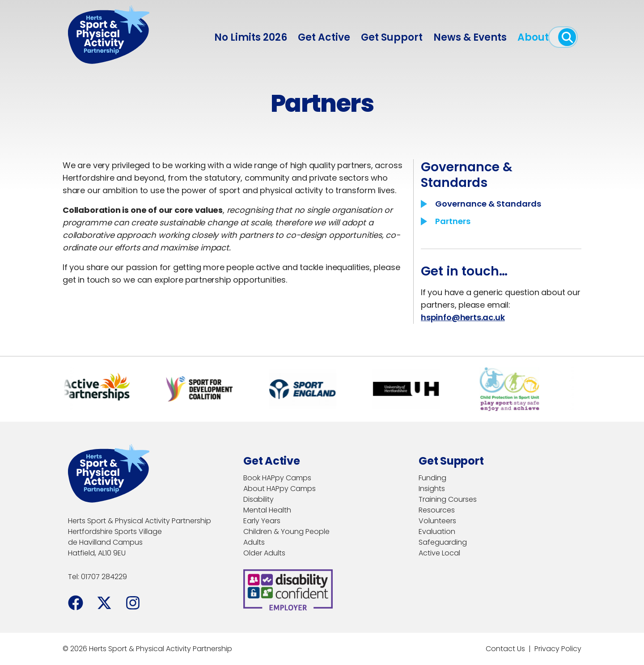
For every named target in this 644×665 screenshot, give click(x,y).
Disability (258, 499)
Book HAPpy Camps (277, 478)
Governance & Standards (488, 204)
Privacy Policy (558, 649)
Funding (432, 478)
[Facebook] (76, 603)
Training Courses (448, 499)
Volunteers (437, 521)
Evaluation (437, 532)
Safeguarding (443, 542)
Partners (453, 221)
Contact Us (505, 649)
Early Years (262, 521)
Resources (437, 510)
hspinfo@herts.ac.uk (463, 317)
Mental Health (267, 510)
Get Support (392, 37)
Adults (254, 542)
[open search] (567, 37)
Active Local (439, 553)
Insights (432, 489)
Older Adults (264, 553)
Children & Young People (286, 532)
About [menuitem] (533, 37)
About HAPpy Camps (280, 489)
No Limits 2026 (251, 37)
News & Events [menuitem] (470, 37)
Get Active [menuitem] (324, 37)
